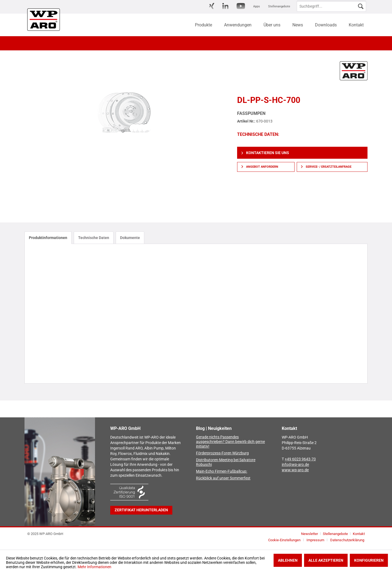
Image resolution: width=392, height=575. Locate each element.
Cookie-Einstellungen (284, 540)
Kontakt (359, 534)
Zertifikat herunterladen (141, 510)
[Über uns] (272, 25)
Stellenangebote (279, 6)
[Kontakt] (356, 25)
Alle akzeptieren (326, 560)
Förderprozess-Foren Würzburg (222, 453)
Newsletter (310, 534)
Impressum (315, 540)
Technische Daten (94, 238)
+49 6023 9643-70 (300, 459)
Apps (257, 6)
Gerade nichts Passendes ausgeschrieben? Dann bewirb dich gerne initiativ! (230, 442)
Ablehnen (288, 560)
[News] (298, 25)
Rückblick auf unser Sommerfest (223, 478)
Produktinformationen (48, 238)
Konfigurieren (369, 560)
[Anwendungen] (238, 25)
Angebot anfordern (260, 167)
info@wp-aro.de (295, 465)
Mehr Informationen (94, 567)
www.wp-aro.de (295, 470)
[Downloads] (326, 25)
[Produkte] (203, 25)
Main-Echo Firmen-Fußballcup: (222, 471)
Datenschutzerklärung (347, 540)
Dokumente (130, 238)
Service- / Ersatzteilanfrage (326, 167)
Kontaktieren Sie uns (265, 153)
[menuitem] (212, 6)
